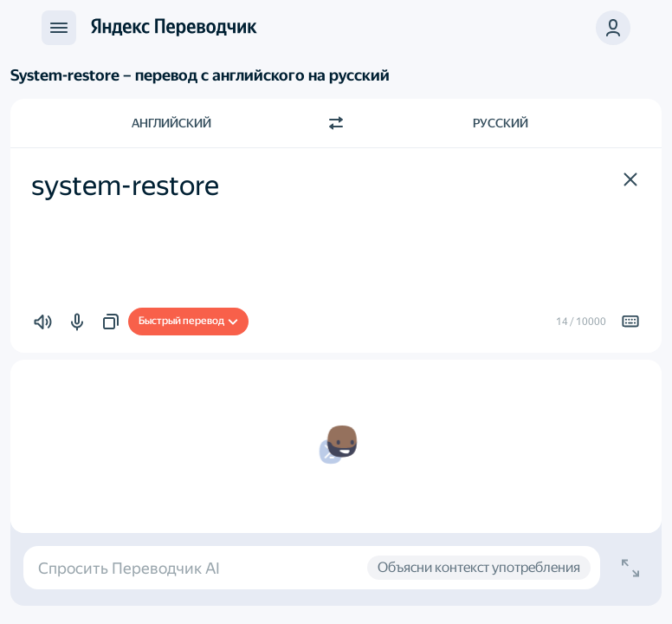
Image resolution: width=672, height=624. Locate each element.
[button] (613, 28)
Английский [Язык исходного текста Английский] (171, 123)
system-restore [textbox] (125, 185)
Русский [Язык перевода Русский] (501, 123)
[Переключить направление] (336, 123)
